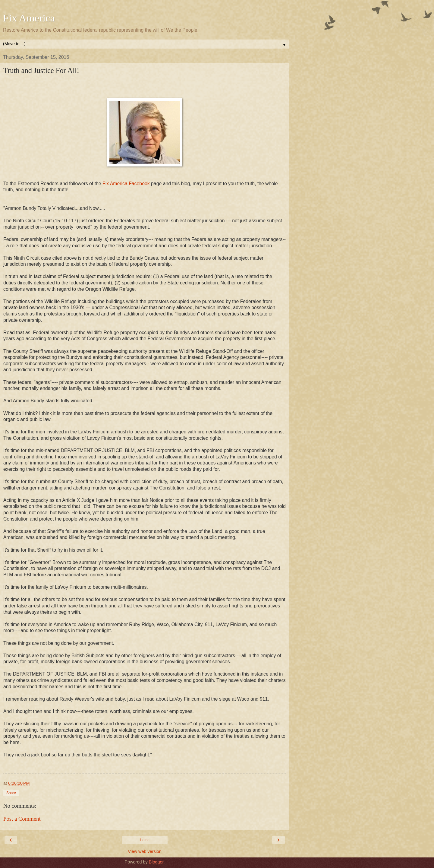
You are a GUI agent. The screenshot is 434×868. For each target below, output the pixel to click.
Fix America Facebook (126, 184)
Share (11, 793)
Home (145, 840)
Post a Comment (22, 819)
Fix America (29, 18)
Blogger (156, 862)
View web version (145, 851)
